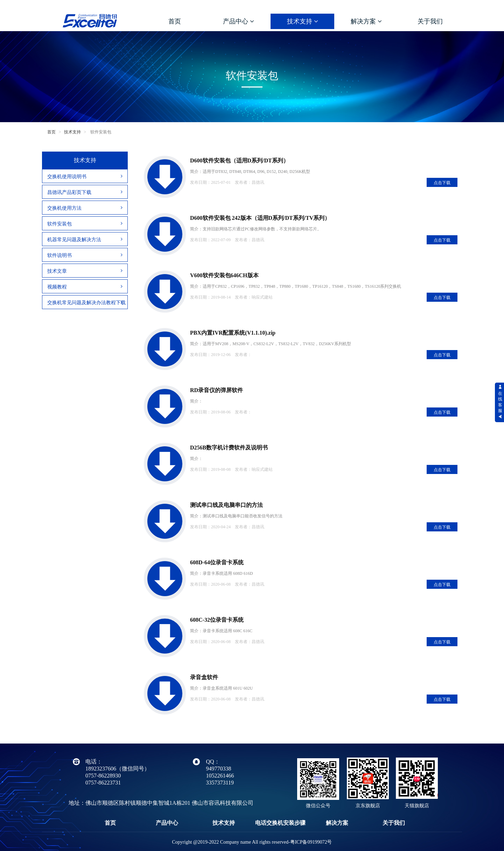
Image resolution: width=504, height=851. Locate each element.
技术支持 (303, 21)
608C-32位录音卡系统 (217, 620)
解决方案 (366, 21)
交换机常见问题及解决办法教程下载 (86, 302)
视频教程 (85, 287)
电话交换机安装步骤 (280, 823)
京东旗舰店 (368, 806)
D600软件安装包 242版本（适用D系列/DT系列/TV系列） (260, 218)
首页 (175, 21)
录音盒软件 (204, 677)
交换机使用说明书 (85, 176)
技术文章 (85, 271)
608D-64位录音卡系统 (217, 562)
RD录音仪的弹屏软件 (216, 390)
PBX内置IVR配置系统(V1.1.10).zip (233, 333)
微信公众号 (318, 806)
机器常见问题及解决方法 (85, 239)
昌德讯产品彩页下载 (85, 192)
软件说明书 (85, 255)
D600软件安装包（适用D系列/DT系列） (239, 161)
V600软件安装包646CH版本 (224, 275)
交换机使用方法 (85, 208)
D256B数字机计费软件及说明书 (229, 448)
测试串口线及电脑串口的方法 (226, 505)
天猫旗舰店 (417, 806)
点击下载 (442, 183)
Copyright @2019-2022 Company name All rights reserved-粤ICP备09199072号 (252, 842)
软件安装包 (85, 224)
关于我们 (430, 21)
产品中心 (239, 21)
